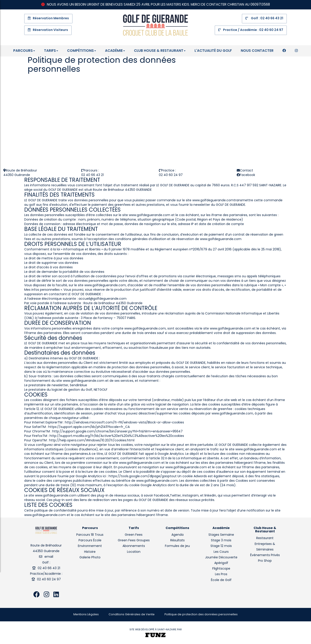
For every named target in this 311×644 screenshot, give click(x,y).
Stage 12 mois (221, 546)
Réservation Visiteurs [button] (48, 30)
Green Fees (134, 535)
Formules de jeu (177, 546)
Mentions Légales (86, 615)
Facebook (247, 175)
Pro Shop (265, 561)
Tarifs (51, 51)
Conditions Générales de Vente (132, 615)
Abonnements (134, 546)
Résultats (177, 541)
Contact (246, 171)
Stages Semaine (221, 535)
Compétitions (82, 51)
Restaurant (265, 538)
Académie (115, 51)
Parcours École (90, 541)
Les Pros (221, 574)
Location (134, 552)
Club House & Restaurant (160, 51)
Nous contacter (257, 51)
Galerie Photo (90, 558)
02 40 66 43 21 (49, 568)
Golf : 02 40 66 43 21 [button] (264, 18)
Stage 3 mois (221, 541)
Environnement (90, 546)
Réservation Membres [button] (48, 18)
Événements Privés (265, 555)
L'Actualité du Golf (213, 51)
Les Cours (221, 552)
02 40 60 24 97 (49, 580)
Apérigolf (221, 563)
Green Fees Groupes (134, 541)
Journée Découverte (221, 558)
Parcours (24, 51)
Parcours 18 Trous (90, 535)
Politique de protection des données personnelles (201, 615)
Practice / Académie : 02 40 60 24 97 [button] (251, 30)
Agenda (177, 535)
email (49, 557)
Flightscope (221, 569)
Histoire (90, 552)
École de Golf (221, 580)
